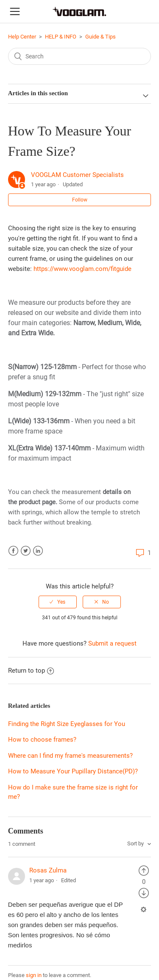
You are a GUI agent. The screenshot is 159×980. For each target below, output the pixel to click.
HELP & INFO (61, 37)
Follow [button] (80, 200)
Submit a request (112, 643)
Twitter (26, 551)
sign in (34, 975)
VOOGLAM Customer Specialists (77, 175)
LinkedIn (38, 551)
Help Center (22, 37)
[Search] (80, 56)
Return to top (31, 671)
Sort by (136, 843)
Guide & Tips (100, 37)
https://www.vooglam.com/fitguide (82, 269)
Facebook (13, 551)
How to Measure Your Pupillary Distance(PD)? (73, 771)
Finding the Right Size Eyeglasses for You (67, 724)
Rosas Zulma (48, 870)
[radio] (58, 602)
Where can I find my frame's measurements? (70, 756)
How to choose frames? (42, 740)
